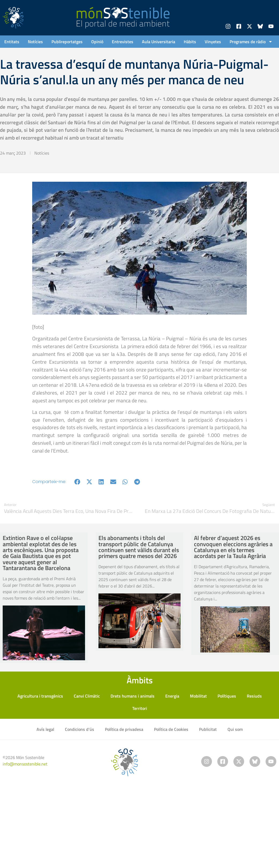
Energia (172, 696)
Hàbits (190, 42)
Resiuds (254, 696)
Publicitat (208, 729)
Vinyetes (213, 42)
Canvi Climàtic (87, 696)
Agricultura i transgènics (40, 696)
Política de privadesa (124, 729)
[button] (77, 482)
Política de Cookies (171, 729)
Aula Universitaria (159, 42)
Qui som (235, 729)
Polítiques (227, 696)
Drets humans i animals (133, 696)
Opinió (97, 42)
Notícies (35, 42)
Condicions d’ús (80, 729)
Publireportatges (67, 42)
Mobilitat (198, 696)
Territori (140, 708)
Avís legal (45, 729)
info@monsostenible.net (25, 764)
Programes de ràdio (251, 42)
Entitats (12, 42)
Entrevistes (123, 42)
